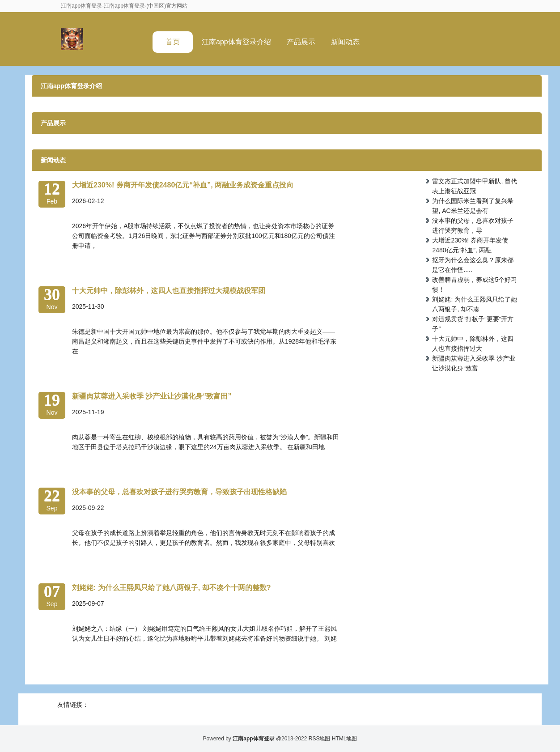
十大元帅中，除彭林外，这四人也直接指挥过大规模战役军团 (169, 291)
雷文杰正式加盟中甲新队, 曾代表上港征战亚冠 (475, 186)
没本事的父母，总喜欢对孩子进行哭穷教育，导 (473, 225)
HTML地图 (345, 739)
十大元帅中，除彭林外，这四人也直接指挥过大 (473, 344)
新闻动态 (345, 42)
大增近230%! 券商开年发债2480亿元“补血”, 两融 (470, 245)
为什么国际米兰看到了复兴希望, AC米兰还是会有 (473, 206)
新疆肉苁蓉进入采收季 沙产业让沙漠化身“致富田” (152, 396)
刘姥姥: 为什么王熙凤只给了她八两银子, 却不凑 (475, 304)
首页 (173, 42)
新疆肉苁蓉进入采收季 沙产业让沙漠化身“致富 (474, 363)
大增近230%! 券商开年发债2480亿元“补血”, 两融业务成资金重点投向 (183, 185)
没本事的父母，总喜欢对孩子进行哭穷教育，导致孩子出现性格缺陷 (179, 492)
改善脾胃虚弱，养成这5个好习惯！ (475, 285)
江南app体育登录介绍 (236, 42)
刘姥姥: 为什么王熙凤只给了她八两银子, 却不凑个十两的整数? (171, 588)
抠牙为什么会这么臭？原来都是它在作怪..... (473, 265)
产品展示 (301, 42)
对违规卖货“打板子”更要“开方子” (473, 324)
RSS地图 (320, 739)
